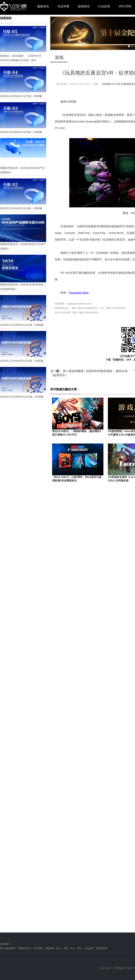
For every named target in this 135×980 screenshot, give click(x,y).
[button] (129, 46)
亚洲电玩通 (101, 948)
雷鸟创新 (89, 948)
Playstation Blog (79, 293)
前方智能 (38, 948)
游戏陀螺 (49, 948)
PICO (79, 948)
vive (72, 948)
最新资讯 (43, 6)
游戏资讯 (84, 6)
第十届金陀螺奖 (8, 948)
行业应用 (104, 6)
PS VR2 (116, 84)
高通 (66, 948)
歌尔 (59, 948)
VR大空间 (125, 6)
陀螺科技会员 (25, 948)
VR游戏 (106, 84)
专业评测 (63, 6)
